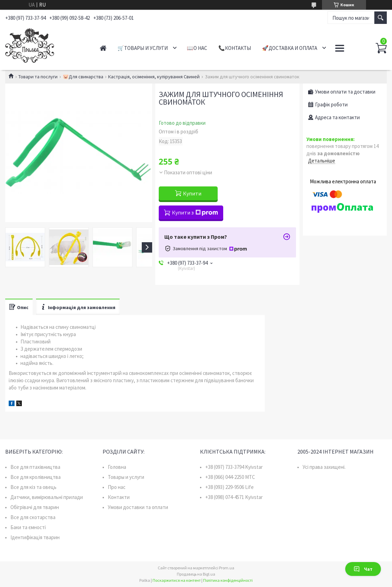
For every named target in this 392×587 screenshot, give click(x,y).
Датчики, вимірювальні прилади (47, 497)
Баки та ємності (28, 527)
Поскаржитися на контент (177, 580)
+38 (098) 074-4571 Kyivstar (234, 497)
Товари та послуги (38, 77)
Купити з (195, 212)
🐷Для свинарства (83, 77)
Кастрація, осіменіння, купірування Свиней (154, 77)
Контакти (119, 497)
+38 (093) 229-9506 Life (229, 487)
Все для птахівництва (35, 467)
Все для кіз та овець (33, 487)
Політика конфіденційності (228, 580)
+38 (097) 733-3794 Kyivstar (234, 467)
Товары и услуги (126, 477)
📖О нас (197, 48)
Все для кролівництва (36, 477)
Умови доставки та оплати (138, 507)
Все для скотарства (33, 517)
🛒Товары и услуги (143, 48)
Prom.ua (227, 568)
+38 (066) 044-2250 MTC (230, 477)
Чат (363, 569)
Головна (117, 467)
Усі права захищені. (324, 467)
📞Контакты (235, 48)
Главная (103, 48)
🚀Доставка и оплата (290, 48)
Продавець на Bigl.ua (196, 574)
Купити (192, 193)
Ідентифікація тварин (35, 537)
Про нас (117, 487)
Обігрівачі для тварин (35, 507)
